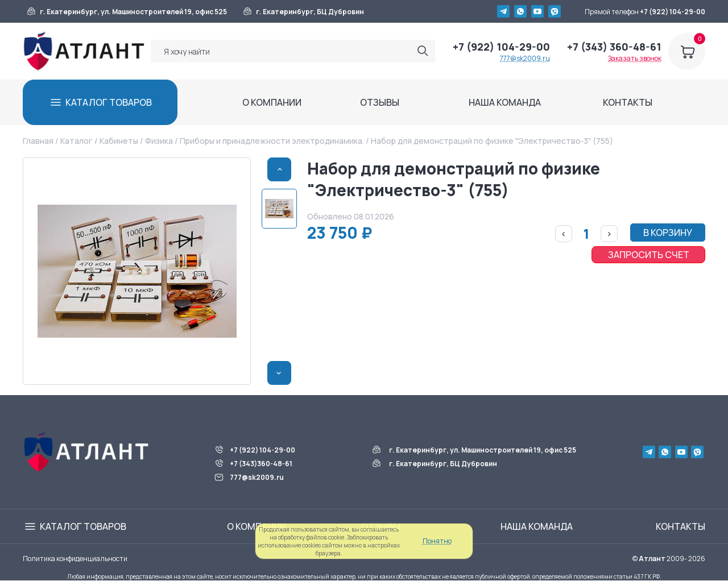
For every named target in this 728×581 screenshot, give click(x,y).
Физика (159, 141)
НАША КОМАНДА (505, 102)
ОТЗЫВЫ (380, 102)
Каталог (76, 141)
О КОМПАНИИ (272, 102)
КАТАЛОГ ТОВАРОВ (109, 102)
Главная (38, 141)
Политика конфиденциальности (75, 559)
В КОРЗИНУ (668, 233)
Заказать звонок (635, 58)
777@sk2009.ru (525, 58)
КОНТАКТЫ (628, 102)
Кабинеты (119, 141)
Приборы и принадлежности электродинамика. (272, 141)
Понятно (437, 541)
